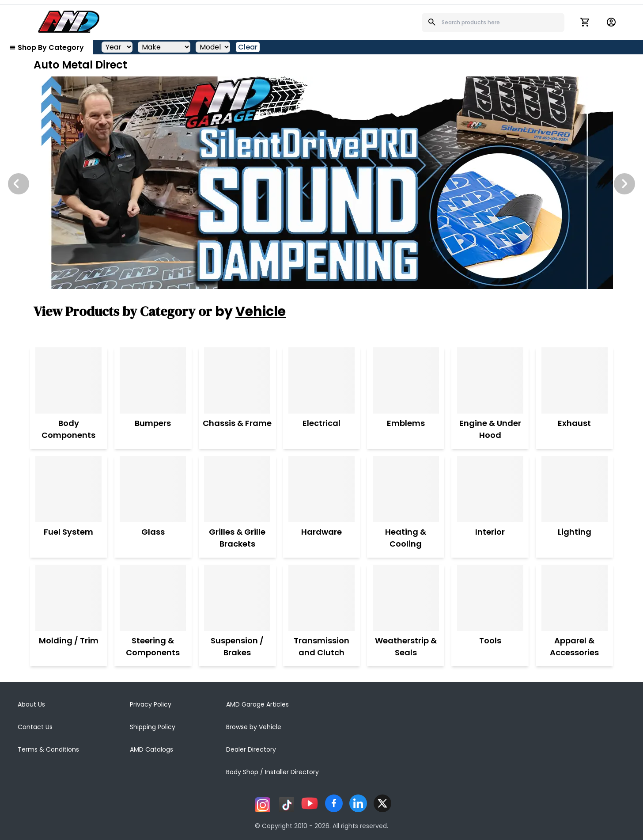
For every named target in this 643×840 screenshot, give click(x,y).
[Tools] (490, 598)
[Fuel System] (68, 489)
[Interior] (490, 489)
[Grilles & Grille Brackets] (237, 489)
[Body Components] (69, 380)
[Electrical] (321, 380)
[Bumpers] (153, 380)
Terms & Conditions (48, 749)
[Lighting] (575, 489)
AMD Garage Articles (257, 704)
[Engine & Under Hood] (490, 380)
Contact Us (35, 727)
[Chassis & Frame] (237, 380)
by (250, 312)
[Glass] (153, 489)
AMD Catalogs (151, 749)
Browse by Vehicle (254, 727)
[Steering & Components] (153, 598)
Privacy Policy (151, 704)
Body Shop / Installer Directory (272, 772)
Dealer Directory (251, 749)
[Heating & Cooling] (406, 489)
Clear (248, 47)
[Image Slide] (321, 183)
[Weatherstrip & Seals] (406, 598)
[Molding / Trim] (69, 598)
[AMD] (69, 22)
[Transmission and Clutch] (322, 598)
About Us (31, 704)
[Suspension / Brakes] (237, 598)
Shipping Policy (153, 727)
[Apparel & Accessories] (574, 598)
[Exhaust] (575, 380)
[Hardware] (321, 489)
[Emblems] (406, 380)
